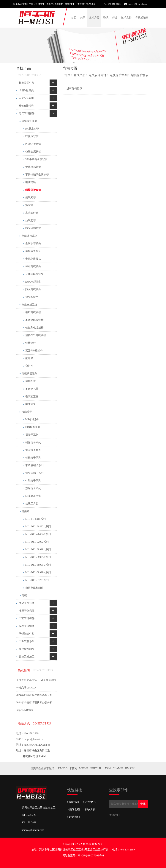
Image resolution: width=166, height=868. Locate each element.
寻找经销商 (142, 18)
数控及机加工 (27, 657)
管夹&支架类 (26, 98)
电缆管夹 (31, 404)
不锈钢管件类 (27, 634)
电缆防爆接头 (33, 259)
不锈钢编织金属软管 (37, 175)
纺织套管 (31, 220)
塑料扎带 (31, 381)
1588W (107, 768)
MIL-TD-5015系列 (36, 519)
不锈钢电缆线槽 (34, 320)
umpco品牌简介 (25, 710)
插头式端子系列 (34, 473)
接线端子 (27, 412)
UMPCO (63, 768)
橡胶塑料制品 (27, 649)
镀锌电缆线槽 (33, 312)
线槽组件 (31, 343)
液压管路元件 (27, 611)
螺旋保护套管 (140, 75)
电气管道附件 (98, 75)
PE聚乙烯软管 (33, 144)
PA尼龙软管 (32, 129)
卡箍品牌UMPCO (26, 688)
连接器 (26, 511)
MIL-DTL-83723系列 (37, 580)
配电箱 (29, 358)
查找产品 (94, 18)
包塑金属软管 (33, 152)
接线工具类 (32, 504)
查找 (143, 804)
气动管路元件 (27, 603)
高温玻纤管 (32, 213)
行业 (115, 18)
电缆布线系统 (29, 305)
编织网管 (31, 198)
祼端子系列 (32, 435)
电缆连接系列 (29, 236)
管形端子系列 (33, 458)
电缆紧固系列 (29, 374)
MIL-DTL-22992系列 (37, 542)
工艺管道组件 (27, 618)
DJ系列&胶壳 (33, 496)
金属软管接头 (33, 243)
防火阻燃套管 (33, 228)
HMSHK (130, 768)
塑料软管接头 (33, 251)
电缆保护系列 (119, 75)
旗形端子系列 (33, 488)
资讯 (106, 18)
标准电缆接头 (33, 266)
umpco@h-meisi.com (138, 4)
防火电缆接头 (33, 289)
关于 (83, 18)
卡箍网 (73, 768)
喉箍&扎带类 (26, 106)
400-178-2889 (114, 4)
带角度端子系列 (34, 465)
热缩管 (29, 205)
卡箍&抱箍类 (26, 90)
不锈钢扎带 (32, 389)
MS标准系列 (32, 419)
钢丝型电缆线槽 (34, 328)
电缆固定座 (32, 396)
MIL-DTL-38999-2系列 (38, 557)
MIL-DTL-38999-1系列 (38, 550)
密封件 (29, 366)
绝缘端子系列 (33, 442)
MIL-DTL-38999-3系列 (38, 565)
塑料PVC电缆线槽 (36, 335)
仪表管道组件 (27, 626)
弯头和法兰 (32, 297)
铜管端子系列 (33, 450)
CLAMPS (118, 768)
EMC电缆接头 (33, 282)
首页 (74, 18)
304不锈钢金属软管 (36, 159)
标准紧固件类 (27, 83)
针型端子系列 (33, 481)
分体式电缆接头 (34, 274)
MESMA (84, 768)
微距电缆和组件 (34, 588)
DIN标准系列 (33, 427)
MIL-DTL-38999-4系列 (38, 572)
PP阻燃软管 (32, 136)
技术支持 (126, 18)
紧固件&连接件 (34, 351)
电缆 (24, 595)
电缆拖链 (31, 182)
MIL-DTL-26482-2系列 (38, 534)
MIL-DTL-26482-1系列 (38, 527)
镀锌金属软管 (33, 167)
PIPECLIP (96, 768)
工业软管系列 (27, 641)
